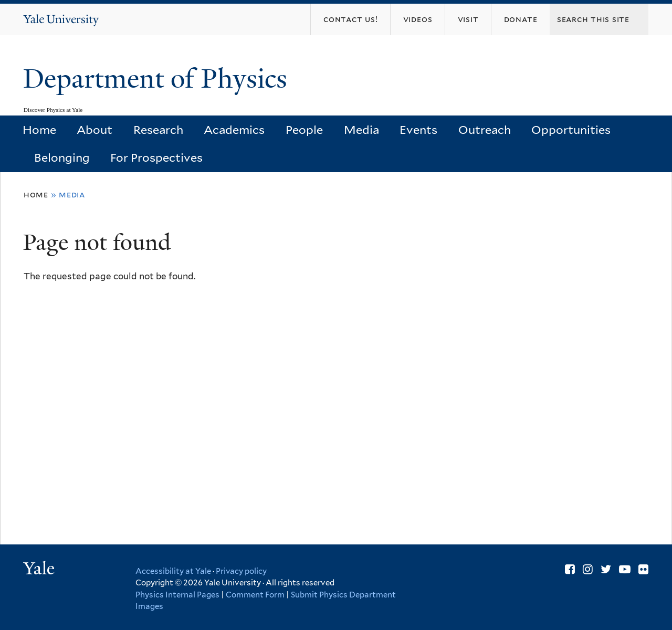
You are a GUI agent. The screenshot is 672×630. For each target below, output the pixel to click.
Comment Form (255, 595)
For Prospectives (156, 157)
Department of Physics (159, 79)
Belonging (62, 157)
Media (361, 130)
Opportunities (571, 130)
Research (158, 130)
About (94, 130)
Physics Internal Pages (177, 595)
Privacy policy (241, 571)
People (304, 130)
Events (418, 130)
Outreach (485, 130)
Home (39, 130)
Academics (234, 130)
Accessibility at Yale (173, 571)
